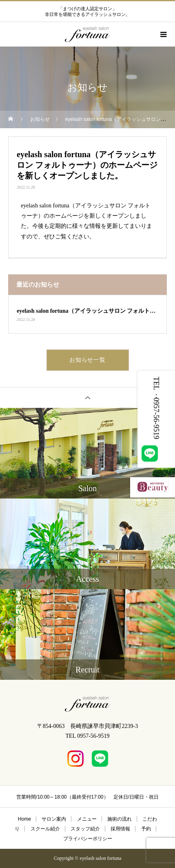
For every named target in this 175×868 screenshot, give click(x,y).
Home (24, 819)
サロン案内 (54, 819)
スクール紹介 (45, 829)
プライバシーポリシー (88, 839)
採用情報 (120, 829)
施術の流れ (120, 819)
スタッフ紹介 (85, 829)
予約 (146, 829)
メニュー (87, 819)
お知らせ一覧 (87, 360)
